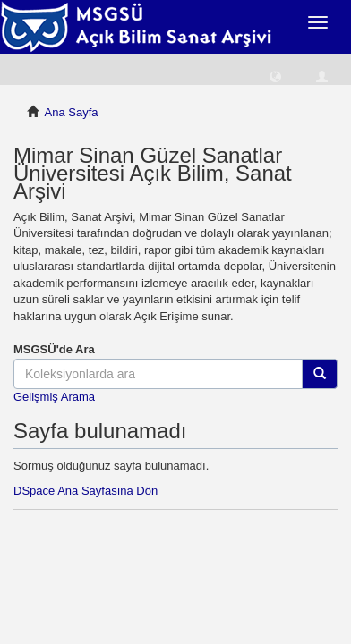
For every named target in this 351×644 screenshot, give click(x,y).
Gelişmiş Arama (54, 397)
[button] (275, 76)
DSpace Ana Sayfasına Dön (86, 491)
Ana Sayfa (72, 112)
